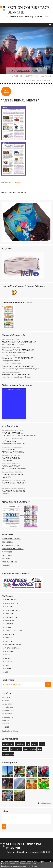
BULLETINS (9, 607)
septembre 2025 (8, 717)
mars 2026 (6, 701)
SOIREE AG (9, 662)
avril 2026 (6, 697)
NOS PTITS (9, 641)
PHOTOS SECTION (12, 648)
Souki (4, 374)
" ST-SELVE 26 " (9, 450)
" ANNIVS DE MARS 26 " (24, 366)
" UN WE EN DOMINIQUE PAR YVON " (24, 76)
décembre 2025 (8, 707)
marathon (20, 744)
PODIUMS (9, 651)
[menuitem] (25, 76)
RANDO (8, 658)
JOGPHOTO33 (8, 542)
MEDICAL (9, 638)
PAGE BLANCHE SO (10, 562)
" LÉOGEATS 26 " (10, 441)
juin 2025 (6, 724)
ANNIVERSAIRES (11, 603)
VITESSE (8, 668)
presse (35, 744)
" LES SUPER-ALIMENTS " (20, 100)
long (40, 749)
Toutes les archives (10, 731)
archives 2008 (8, 754)
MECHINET (7, 342)
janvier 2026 (7, 704)
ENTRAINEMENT (11, 617)
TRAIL (7, 665)
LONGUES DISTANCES (13, 631)
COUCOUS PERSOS (12, 610)
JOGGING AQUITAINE (11, 545)
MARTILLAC (14, 390)
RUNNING (6, 565)
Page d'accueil (46, 76)
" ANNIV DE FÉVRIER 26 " (14, 483)
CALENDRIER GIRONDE (11, 539)
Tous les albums (44, 803)
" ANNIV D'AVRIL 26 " (12, 458)
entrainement (8, 744)
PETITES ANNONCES (13, 644)
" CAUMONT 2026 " (11, 466)
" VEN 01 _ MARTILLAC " (26, 342)
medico (6, 749)
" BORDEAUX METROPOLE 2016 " (39, 80)
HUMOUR (9, 624)
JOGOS (8, 627)
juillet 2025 (6, 720)
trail (28, 744)
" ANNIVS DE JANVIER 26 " (14, 491)
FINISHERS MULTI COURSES (13, 549)
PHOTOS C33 (7, 552)
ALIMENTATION (15, 182)
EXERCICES (9, 620)
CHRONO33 (7, 555)
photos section (30, 749)
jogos (42, 744)
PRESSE (8, 655)
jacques (5, 358)
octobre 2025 (7, 714)
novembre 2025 (8, 711)
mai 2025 (6, 727)
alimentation (16, 749)
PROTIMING (7, 558)
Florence (6, 350)
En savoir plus (32, 866)
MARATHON (10, 634)
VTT (6, 672)
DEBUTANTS (10, 614)
